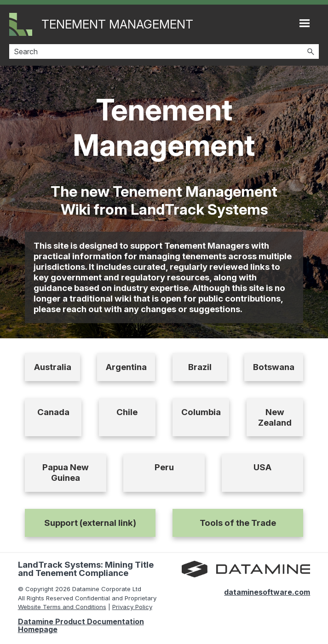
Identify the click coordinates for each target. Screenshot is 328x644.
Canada (53, 412)
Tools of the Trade (238, 523)
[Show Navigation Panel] (305, 23)
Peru (164, 467)
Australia (53, 367)
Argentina (126, 367)
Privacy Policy (132, 607)
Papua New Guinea (66, 473)
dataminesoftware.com (267, 592)
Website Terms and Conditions (62, 607)
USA (262, 467)
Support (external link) (90, 523)
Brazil (200, 367)
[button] (311, 51)
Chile (127, 412)
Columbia (201, 412)
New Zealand (275, 417)
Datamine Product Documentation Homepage (81, 625)
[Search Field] (164, 51)
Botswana (274, 367)
